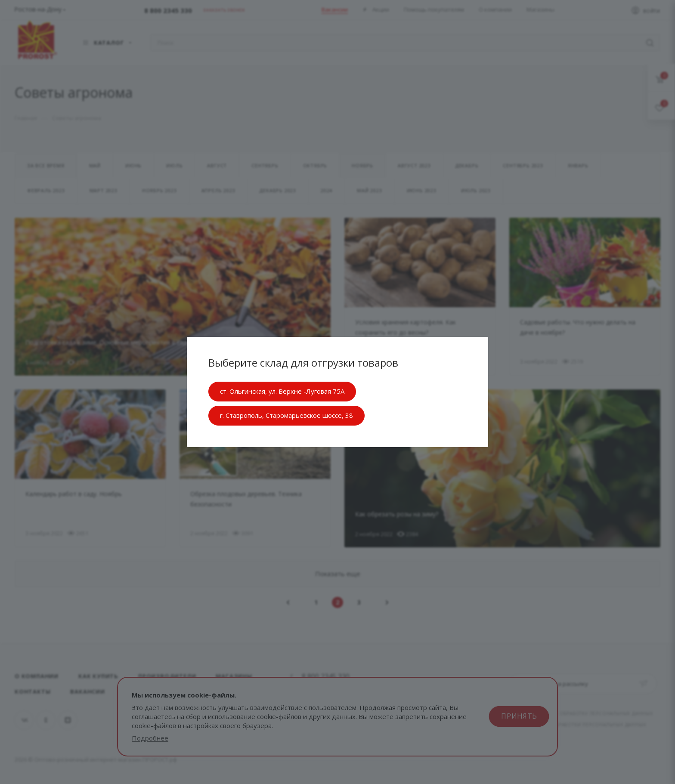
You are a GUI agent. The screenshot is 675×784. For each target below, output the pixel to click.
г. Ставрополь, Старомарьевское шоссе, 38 (286, 415)
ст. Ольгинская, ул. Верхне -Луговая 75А (282, 391)
